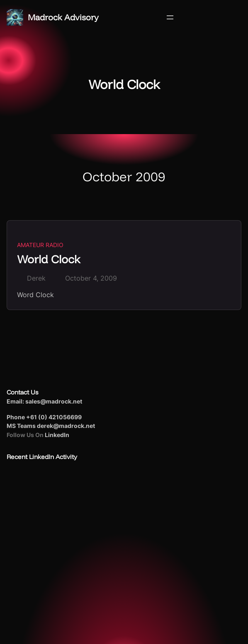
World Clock (49, 259)
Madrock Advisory (63, 17)
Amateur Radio (40, 245)
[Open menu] (170, 17)
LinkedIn (57, 435)
